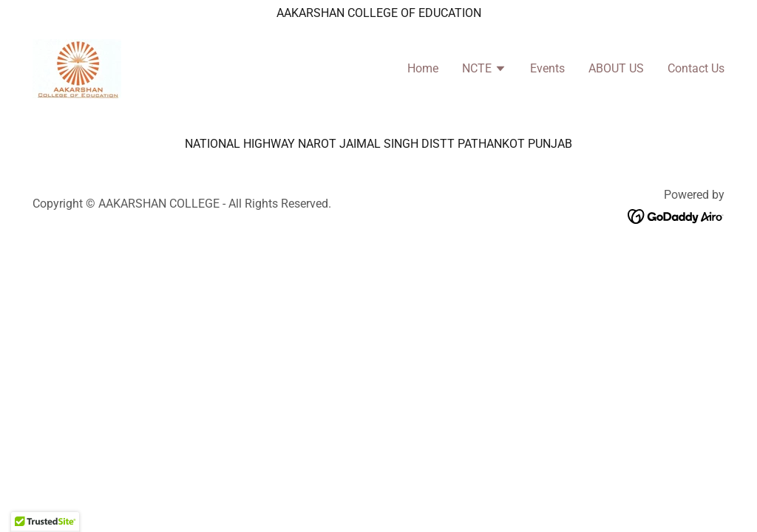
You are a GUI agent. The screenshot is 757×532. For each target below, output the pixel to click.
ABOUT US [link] (616, 68)
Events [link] (547, 68)
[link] (77, 68)
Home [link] (423, 68)
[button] (484, 70)
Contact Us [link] (696, 68)
